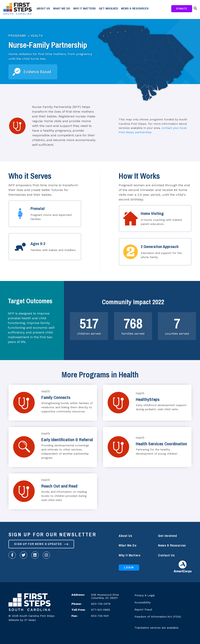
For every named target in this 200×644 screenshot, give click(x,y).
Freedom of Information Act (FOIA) (158, 617)
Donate (182, 9)
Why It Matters (84, 8)
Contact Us (166, 555)
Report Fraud (143, 609)
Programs (17, 36)
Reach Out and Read (59, 486)
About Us (43, 8)
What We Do (62, 8)
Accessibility (143, 602)
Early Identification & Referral (67, 440)
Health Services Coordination (161, 444)
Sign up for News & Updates (42, 544)
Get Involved (108, 8)
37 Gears (30, 620)
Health (37, 36)
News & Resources (135, 8)
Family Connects (56, 397)
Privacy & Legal (145, 595)
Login (129, 568)
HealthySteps (148, 399)
